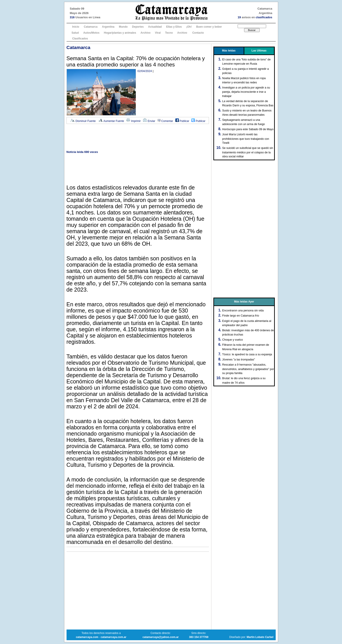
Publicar (182, 121)
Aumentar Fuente (111, 121)
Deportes (138, 27)
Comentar (165, 121)
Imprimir (133, 121)
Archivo (146, 33)
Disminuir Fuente (83, 121)
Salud (75, 33)
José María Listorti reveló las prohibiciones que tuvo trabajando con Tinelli (246, 139)
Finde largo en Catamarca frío (241, 316)
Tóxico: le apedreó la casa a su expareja (247, 354)
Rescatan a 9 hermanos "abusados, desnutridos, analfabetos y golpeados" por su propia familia (248, 369)
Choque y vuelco (233, 340)
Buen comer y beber (209, 27)
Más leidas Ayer (244, 302)
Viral (158, 33)
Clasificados (80, 39)
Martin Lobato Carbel (260, 637)
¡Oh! (189, 27)
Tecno (169, 33)
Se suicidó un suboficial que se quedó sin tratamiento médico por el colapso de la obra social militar (248, 152)
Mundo (123, 27)
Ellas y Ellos (174, 27)
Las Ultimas (259, 51)
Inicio (76, 27)
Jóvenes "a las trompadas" (239, 360)
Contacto (198, 33)
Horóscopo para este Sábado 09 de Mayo (248, 129)
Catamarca (91, 27)
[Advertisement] (138, 137)
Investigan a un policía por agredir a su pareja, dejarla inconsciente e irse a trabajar (246, 92)
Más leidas (229, 51)
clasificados (264, 17)
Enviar (149, 121)
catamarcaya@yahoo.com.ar (161, 637)
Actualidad (155, 27)
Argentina (108, 27)
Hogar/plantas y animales (120, 33)
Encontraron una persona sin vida (243, 311)
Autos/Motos (91, 33)
